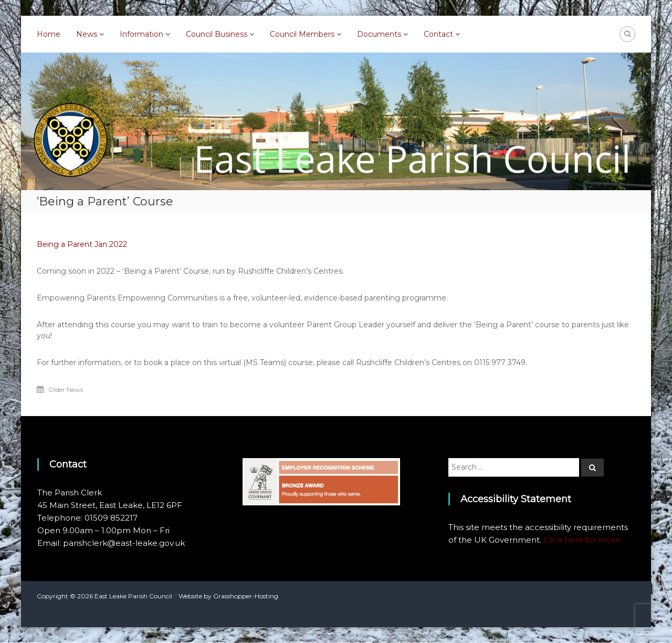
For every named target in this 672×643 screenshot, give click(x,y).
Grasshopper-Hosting (246, 596)
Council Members (302, 34)
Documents (379, 34)
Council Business (217, 34)
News (87, 34)
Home (49, 34)
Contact (438, 34)
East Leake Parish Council (133, 596)
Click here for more (582, 540)
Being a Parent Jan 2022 (82, 244)
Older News (66, 390)
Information (141, 34)
